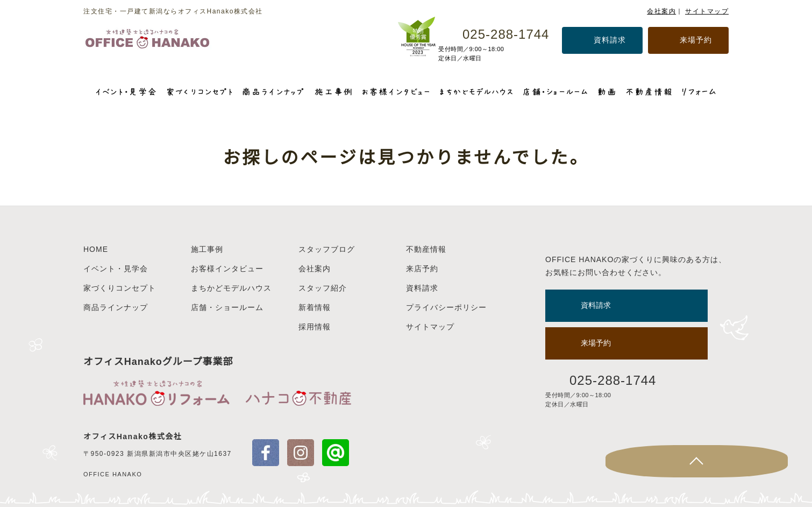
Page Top (772, 461)
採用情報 (315, 327)
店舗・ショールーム (227, 307)
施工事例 (207, 249)
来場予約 (696, 40)
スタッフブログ (327, 249)
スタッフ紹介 (323, 288)
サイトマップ (707, 11)
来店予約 (422, 269)
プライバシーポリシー (446, 307)
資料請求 (610, 40)
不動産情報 (426, 249)
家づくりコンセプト (120, 288)
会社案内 (661, 11)
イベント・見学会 (116, 269)
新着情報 (315, 307)
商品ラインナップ (116, 307)
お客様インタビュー (227, 269)
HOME (96, 249)
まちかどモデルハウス (231, 288)
